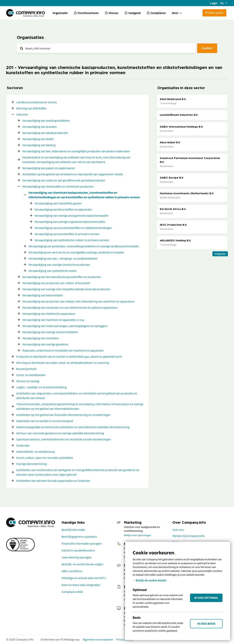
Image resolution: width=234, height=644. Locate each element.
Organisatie (60, 13)
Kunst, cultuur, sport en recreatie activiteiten (45, 458)
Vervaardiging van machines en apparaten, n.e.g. (53, 320)
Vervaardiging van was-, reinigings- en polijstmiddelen (63, 258)
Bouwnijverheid (26, 369)
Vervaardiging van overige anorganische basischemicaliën (72, 215)
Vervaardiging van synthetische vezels (53, 271)
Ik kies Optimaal (206, 598)
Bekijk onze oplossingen (138, 535)
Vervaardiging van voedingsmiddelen (46, 120)
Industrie (22, 114)
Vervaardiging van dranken (40, 127)
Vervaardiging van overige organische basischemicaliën (70, 222)
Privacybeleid (125, 639)
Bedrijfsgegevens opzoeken (79, 537)
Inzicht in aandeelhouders (78, 550)
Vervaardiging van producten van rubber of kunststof (56, 283)
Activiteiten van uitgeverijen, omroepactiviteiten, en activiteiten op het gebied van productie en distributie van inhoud (77, 396)
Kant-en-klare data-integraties (81, 585)
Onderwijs (23, 445)
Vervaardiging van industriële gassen (58, 203)
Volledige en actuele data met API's (84, 578)
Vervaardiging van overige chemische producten (59, 265)
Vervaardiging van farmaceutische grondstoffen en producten (62, 277)
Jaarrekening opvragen (77, 557)
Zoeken (207, 48)
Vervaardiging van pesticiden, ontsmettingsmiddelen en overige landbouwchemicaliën (84, 246)
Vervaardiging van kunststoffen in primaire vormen (67, 234)
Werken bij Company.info (189, 536)
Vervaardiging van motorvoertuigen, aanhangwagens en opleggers (65, 326)
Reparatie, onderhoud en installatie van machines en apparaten (63, 350)
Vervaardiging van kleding (39, 145)
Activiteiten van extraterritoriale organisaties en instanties (53, 481)
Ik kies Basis (206, 624)
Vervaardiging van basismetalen (43, 295)
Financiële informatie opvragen (82, 543)
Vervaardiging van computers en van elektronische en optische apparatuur (70, 307)
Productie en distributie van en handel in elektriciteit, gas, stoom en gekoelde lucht (69, 356)
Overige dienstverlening (32, 464)
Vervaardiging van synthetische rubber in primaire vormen (72, 240)
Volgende (220, 254)
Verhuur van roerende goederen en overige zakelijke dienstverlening (60, 433)
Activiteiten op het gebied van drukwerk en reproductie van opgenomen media (73, 174)
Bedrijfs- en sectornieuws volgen (82, 564)
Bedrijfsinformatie (73, 530)
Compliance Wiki (72, 592)
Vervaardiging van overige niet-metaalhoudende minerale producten (66, 289)
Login (214, 3)
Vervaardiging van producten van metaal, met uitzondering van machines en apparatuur (79, 301)
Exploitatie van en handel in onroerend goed (45, 421)
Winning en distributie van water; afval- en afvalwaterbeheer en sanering (63, 363)
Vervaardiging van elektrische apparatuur (49, 314)
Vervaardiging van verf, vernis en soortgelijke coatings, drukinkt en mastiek (76, 252)
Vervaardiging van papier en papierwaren (49, 168)
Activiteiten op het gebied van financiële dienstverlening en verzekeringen (63, 415)
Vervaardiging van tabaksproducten (45, 133)
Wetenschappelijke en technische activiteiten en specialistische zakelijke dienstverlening (73, 427)
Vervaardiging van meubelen (41, 338)
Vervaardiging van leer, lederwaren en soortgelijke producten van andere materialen (76, 151)
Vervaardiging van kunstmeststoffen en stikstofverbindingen (73, 228)
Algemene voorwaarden (98, 639)
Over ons (178, 530)
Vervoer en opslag (28, 381)
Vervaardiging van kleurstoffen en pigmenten (63, 209)
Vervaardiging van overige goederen (45, 344)
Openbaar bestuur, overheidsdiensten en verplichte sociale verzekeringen (64, 439)
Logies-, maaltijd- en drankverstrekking (41, 387)
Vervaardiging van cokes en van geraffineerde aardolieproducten (64, 180)
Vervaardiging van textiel (38, 139)
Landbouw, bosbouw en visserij (36, 102)
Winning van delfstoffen (31, 108)
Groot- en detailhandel (31, 375)
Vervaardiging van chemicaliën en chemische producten (58, 186)
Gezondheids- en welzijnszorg (35, 451)
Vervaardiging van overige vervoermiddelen (50, 332)
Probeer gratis (214, 13)
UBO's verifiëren (72, 571)
